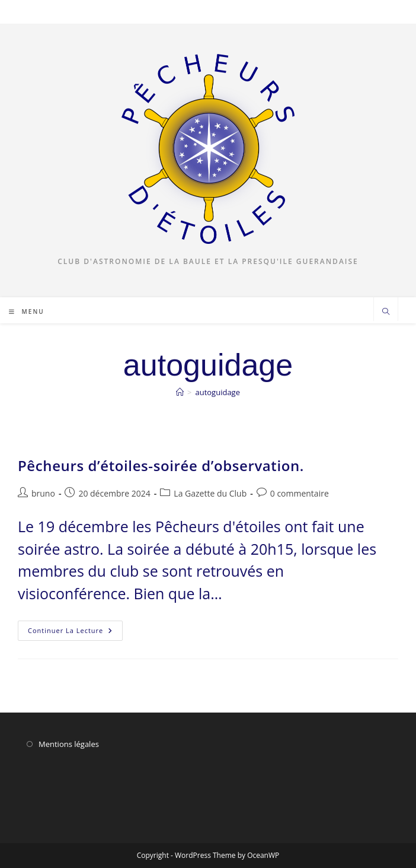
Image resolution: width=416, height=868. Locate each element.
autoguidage (217, 392)
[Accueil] (180, 392)
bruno (43, 493)
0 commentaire (300, 493)
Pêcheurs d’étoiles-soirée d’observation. (161, 465)
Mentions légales (69, 744)
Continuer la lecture (75, 633)
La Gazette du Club (210, 493)
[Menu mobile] (27, 311)
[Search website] (386, 312)
